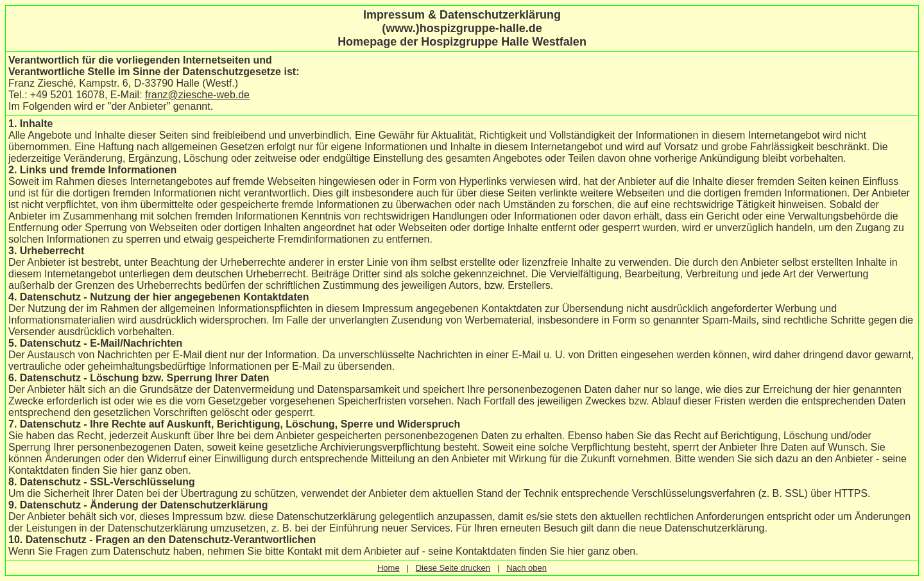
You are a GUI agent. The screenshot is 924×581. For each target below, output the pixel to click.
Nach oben (526, 568)
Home (389, 568)
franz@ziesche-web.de (197, 95)
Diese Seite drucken (453, 568)
